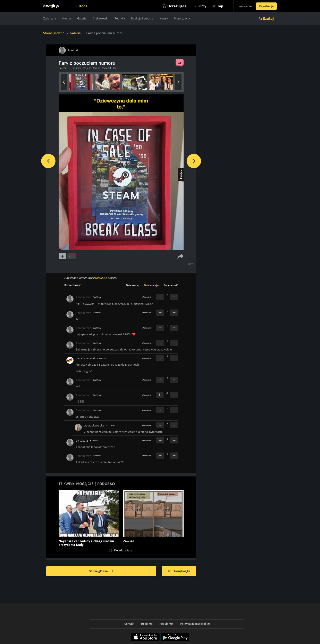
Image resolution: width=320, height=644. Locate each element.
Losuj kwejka (179, 571)
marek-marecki (85, 358)
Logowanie (245, 6)
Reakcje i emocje (142, 18)
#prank (96, 68)
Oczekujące (177, 6)
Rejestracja (266, 6)
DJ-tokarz (82, 441)
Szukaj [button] (268, 19)
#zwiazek (106, 68)
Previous (64, 82)
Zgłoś (191, 264)
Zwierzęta (50, 18)
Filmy (202, 6)
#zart (115, 68)
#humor (77, 68)
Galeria (82, 18)
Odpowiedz (147, 297)
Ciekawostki (101, 18)
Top (220, 6)
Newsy (164, 18)
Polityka (120, 18)
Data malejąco (153, 285)
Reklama (147, 624)
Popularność (171, 285)
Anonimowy (83, 297)
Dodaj (84, 6)
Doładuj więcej (121, 551)
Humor (67, 18)
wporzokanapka (94, 425)
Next (178, 82)
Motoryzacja (182, 18)
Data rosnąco (134, 285)
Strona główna (54, 33)
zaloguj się (100, 278)
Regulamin (166, 624)
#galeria (87, 68)
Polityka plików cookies (195, 624)
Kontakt (129, 624)
